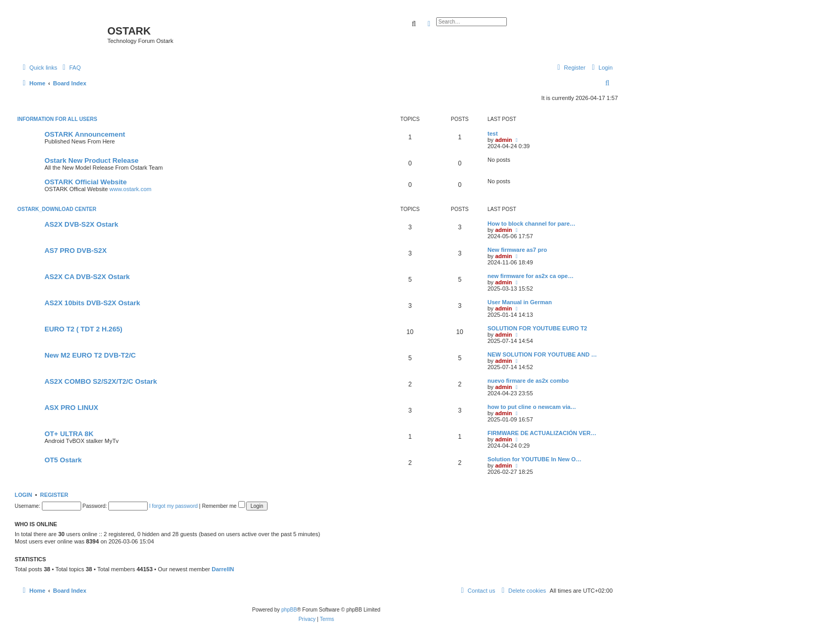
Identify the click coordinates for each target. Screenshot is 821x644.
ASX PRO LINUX (71, 408)
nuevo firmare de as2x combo (528, 381)
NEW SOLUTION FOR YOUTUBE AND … (542, 354)
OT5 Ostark (63, 460)
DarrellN (223, 569)
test (493, 134)
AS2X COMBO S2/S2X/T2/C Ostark (101, 381)
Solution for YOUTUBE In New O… (534, 459)
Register (54, 495)
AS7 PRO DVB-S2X (76, 251)
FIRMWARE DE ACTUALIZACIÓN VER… (542, 433)
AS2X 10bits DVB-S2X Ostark (92, 303)
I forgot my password (174, 506)
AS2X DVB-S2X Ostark (81, 224)
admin (504, 140)
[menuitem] (70, 68)
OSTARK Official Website (86, 182)
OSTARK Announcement (85, 134)
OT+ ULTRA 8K (69, 434)
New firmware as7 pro (517, 250)
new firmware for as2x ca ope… (530, 276)
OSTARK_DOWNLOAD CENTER (57, 209)
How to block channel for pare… (531, 224)
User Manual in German (520, 302)
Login (23, 495)
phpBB (289, 610)
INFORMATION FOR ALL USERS (57, 119)
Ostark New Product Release (92, 160)
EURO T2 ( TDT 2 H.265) (84, 329)
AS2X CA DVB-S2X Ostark (87, 277)
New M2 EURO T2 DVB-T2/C (90, 355)
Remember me (224, 506)
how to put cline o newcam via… (532, 407)
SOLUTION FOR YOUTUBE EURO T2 (537, 328)
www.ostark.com (130, 189)
